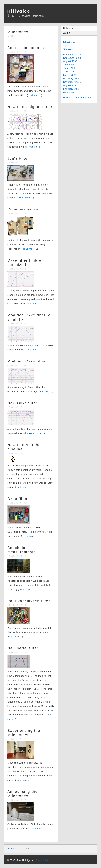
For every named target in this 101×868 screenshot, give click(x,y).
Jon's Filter (18, 158)
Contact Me (41, 860)
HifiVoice (68, 28)
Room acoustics (23, 209)
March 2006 (70, 75)
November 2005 (72, 82)
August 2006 (70, 61)
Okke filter (18, 499)
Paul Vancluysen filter (29, 601)
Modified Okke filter (27, 361)
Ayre (66, 46)
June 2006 (69, 68)
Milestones (69, 42)
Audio (67, 33)
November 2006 (72, 55)
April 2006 (69, 72)
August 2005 (70, 85)
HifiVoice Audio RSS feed (77, 98)
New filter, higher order (30, 107)
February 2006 (71, 79)
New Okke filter (22, 403)
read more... (35, 95)
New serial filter (23, 648)
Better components (26, 48)
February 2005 (71, 89)
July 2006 (69, 65)
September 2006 (72, 58)
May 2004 (69, 92)
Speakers (69, 49)
